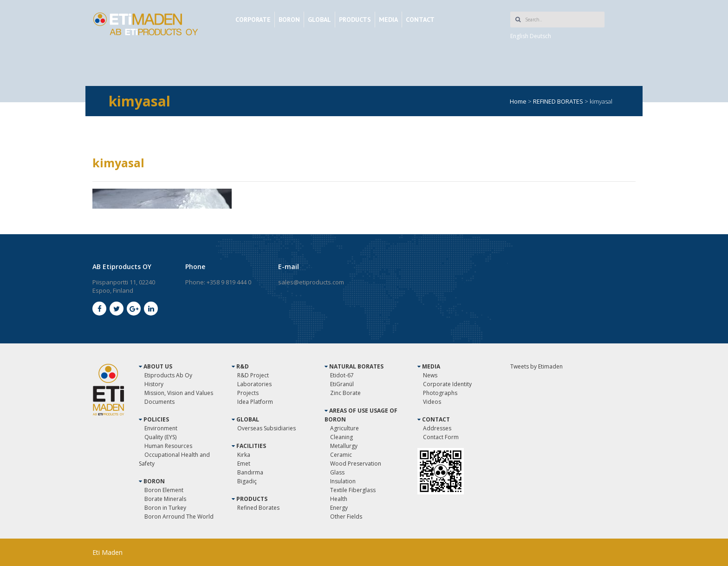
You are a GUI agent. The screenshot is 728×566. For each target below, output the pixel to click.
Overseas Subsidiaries (266, 428)
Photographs (440, 393)
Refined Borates (258, 508)
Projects (248, 393)
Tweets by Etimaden (536, 366)
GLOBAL (319, 20)
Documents (159, 402)
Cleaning (341, 437)
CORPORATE (253, 20)
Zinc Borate (345, 393)
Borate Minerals (165, 499)
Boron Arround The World (179, 517)
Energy (339, 508)
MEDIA (388, 20)
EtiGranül (342, 384)
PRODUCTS (355, 20)
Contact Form (441, 437)
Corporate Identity (447, 384)
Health (339, 499)
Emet (244, 464)
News (430, 375)
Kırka (244, 455)
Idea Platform (255, 402)
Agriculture (344, 428)
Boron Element (164, 490)
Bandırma (250, 472)
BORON (289, 20)
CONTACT (420, 20)
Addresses (437, 428)
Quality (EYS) (160, 437)
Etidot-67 (342, 375)
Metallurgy (344, 446)
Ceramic (341, 455)
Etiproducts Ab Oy (168, 375)
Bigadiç (247, 481)
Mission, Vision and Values (179, 393)
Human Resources (168, 446)
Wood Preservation (356, 464)
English (519, 36)
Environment (161, 428)
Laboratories (254, 384)
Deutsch (540, 36)
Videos (432, 402)
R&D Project (253, 375)
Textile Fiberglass (353, 490)
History (154, 384)
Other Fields (346, 517)
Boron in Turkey (165, 508)
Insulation (343, 481)
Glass (337, 472)
